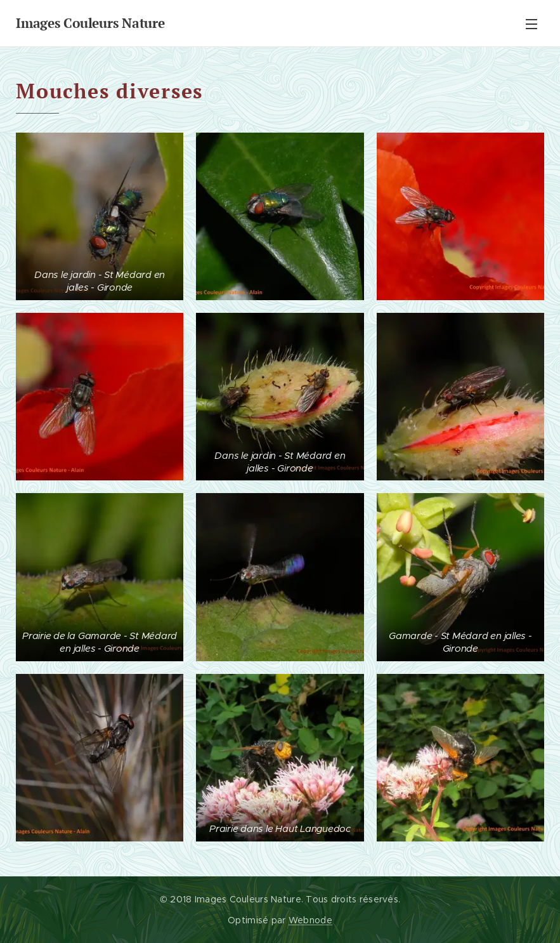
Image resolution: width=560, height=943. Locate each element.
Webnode (310, 920)
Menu (531, 24)
